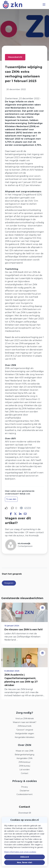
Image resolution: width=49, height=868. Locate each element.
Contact (25, 773)
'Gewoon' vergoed (25, 730)
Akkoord (24, 857)
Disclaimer (24, 791)
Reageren (9, 583)
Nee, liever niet (25, 862)
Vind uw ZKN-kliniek (25, 719)
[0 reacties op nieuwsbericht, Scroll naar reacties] (14, 508)
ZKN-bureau (25, 766)
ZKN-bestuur (24, 762)
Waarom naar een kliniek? (25, 722)
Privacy (24, 787)
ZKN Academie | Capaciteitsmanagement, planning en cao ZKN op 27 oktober (21, 680)
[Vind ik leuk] (7, 508)
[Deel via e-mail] (25, 514)
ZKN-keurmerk (24, 726)
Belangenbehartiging (24, 755)
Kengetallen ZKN (24, 758)
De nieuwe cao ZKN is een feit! (24, 630)
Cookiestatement (24, 794)
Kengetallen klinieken (25, 737)
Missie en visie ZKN (24, 751)
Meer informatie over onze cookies (20, 852)
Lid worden (25, 770)
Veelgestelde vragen (25, 734)
